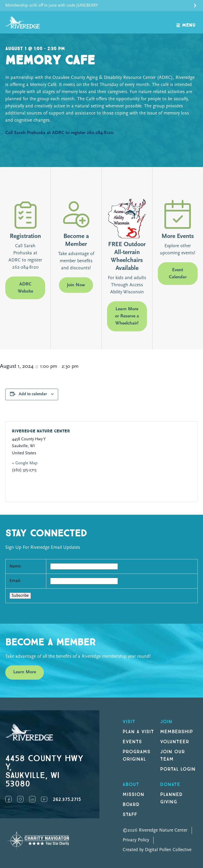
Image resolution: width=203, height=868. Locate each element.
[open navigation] (186, 22)
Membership (177, 732)
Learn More (25, 672)
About (131, 784)
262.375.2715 (67, 800)
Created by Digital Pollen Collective (157, 850)
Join (166, 722)
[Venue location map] (146, 462)
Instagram (20, 799)
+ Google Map (25, 463)
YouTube (44, 799)
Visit (129, 722)
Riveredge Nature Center (41, 431)
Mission (133, 795)
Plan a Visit (138, 732)
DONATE (170, 784)
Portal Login (178, 769)
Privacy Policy (136, 840)
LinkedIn (32, 799)
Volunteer (175, 742)
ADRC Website (25, 288)
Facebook (8, 799)
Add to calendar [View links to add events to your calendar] (33, 394)
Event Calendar (178, 274)
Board (131, 805)
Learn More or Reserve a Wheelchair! (127, 316)
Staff (130, 815)
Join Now (76, 285)
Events (132, 742)
